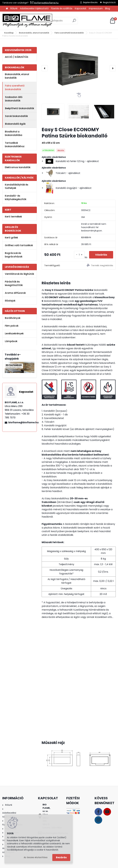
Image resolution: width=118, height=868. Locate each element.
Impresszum (96, 8)
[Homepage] (7, 9)
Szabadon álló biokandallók (14, 99)
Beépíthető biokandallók (20, 108)
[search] (74, 22)
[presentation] (45, 68)
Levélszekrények (14, 334)
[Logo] (27, 21)
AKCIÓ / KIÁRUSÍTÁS (17, 57)
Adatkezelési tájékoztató (34, 8)
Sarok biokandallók (16, 116)
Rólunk (14, 8)
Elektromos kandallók (18, 167)
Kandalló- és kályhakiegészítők (16, 198)
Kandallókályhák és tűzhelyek (17, 186)
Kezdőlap (9, 33)
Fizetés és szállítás (62, 8)
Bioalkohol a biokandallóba (14, 133)
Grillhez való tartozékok (19, 245)
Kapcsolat (81, 8)
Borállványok (13, 318)
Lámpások (11, 341)
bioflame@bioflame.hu (46, 3)
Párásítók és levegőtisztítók (14, 283)
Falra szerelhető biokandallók (69, 33)
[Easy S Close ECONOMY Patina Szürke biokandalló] (79, 68)
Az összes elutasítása (36, 857)
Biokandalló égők (15, 124)
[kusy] (79, 255)
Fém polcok (12, 326)
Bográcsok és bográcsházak (14, 255)
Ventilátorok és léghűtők (19, 274)
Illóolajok (10, 301)
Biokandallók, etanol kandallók (34, 33)
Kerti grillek (11, 238)
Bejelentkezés (90, 2)
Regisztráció (109, 2)
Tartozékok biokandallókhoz (15, 145)
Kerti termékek (13, 217)
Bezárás (61, 857)
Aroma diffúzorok (15, 293)
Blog (108, 8)
